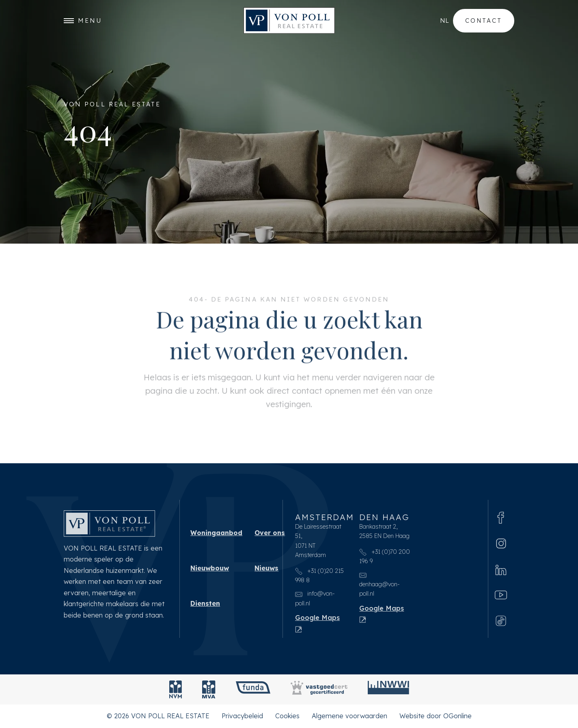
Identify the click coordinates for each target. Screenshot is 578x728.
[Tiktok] (501, 620)
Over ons (270, 533)
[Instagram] (501, 543)
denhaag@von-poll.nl (380, 584)
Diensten (205, 603)
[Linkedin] (501, 569)
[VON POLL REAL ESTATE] (289, 21)
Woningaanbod (216, 533)
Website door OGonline (436, 716)
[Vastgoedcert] (319, 689)
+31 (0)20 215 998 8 (319, 576)
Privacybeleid (242, 716)
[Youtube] (501, 595)
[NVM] (176, 689)
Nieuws (266, 568)
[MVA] (209, 689)
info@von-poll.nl (315, 598)
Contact (484, 21)
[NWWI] (388, 689)
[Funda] (253, 689)
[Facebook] (501, 517)
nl (444, 21)
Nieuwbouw (210, 568)
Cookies (287, 716)
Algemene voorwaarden (349, 716)
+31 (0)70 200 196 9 (385, 556)
